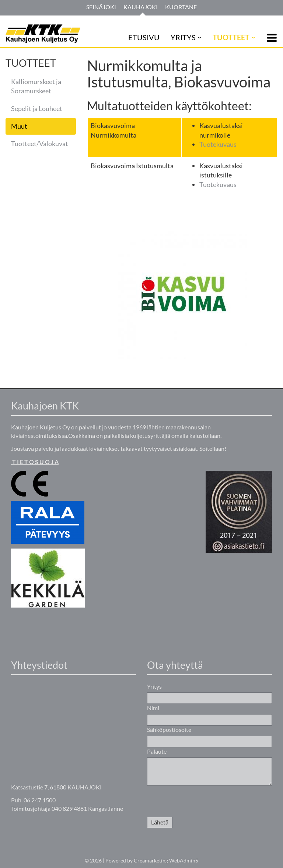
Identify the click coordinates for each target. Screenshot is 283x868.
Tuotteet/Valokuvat (40, 143)
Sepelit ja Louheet (37, 108)
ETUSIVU (144, 37)
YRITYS (183, 37)
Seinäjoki (101, 7)
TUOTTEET (231, 37)
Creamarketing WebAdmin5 (166, 860)
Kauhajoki (141, 7)
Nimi (153, 708)
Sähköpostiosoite (169, 729)
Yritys (154, 686)
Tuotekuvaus (218, 144)
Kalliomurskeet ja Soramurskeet (36, 86)
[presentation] (203, 802)
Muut (19, 126)
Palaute (157, 751)
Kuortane (181, 7)
